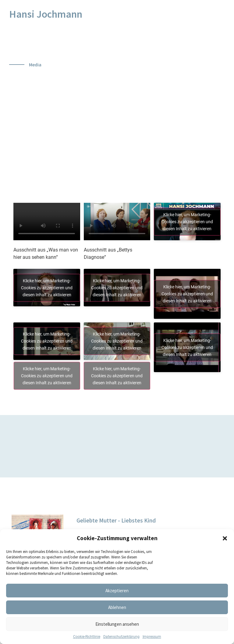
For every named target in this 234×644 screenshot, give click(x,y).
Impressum (152, 637)
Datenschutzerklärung (121, 637)
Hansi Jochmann (46, 14)
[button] (225, 538)
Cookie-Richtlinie (87, 637)
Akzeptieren (117, 591)
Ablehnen (117, 607)
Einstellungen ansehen (117, 624)
